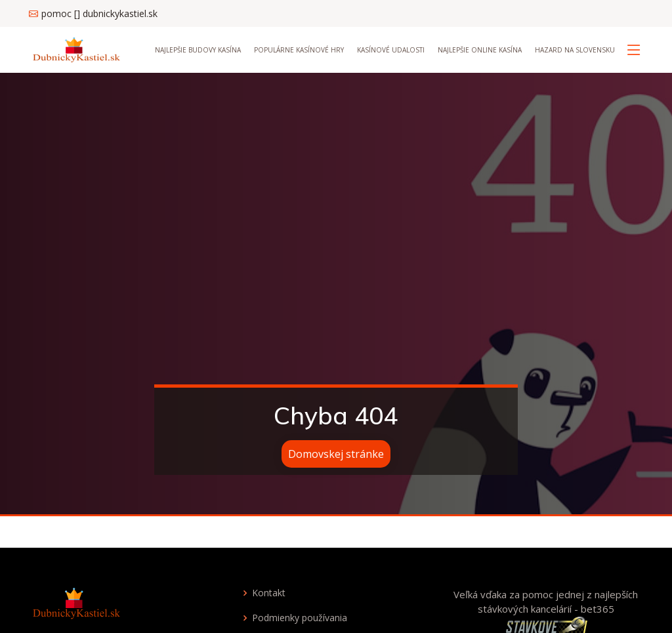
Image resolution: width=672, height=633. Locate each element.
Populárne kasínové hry (299, 50)
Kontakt (269, 593)
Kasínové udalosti (391, 50)
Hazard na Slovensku (575, 50)
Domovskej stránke (336, 454)
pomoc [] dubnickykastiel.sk (99, 13)
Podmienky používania (300, 618)
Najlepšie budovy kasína (198, 50)
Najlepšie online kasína (480, 50)
